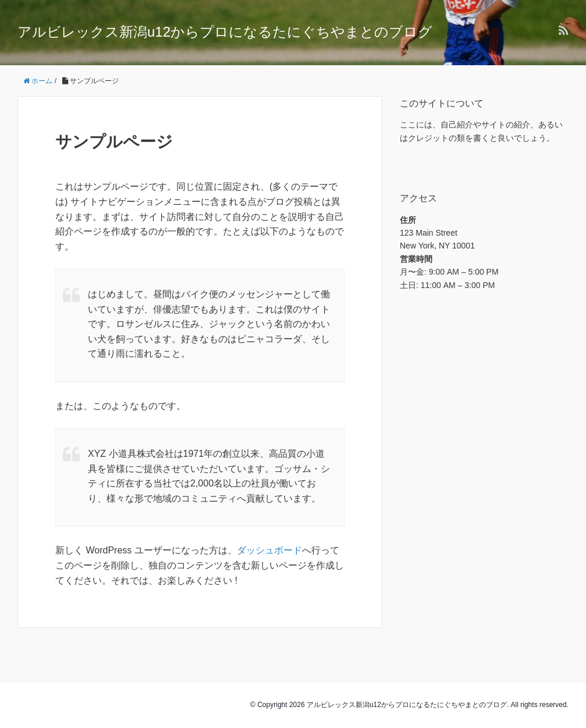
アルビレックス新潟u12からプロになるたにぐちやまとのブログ (225, 32)
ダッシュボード (269, 550)
